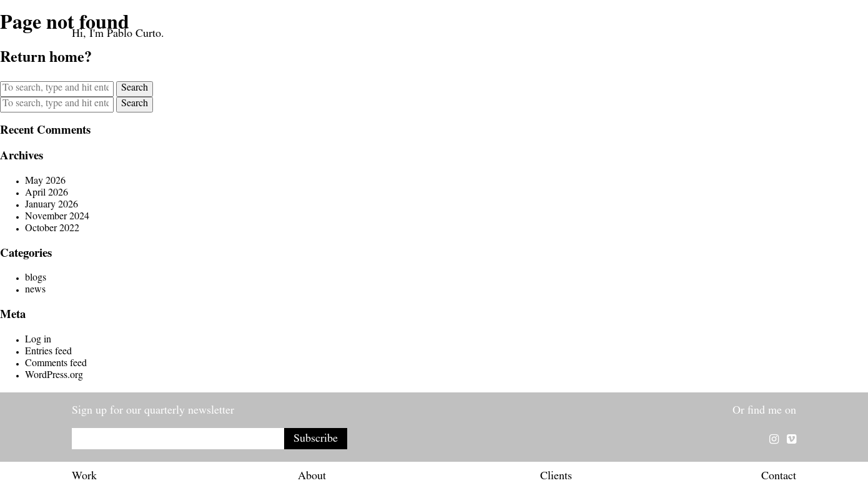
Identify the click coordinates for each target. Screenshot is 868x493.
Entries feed (48, 352)
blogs (36, 279)
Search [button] (135, 89)
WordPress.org (54, 376)
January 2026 (52, 206)
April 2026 (47, 194)
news (35, 291)
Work (84, 477)
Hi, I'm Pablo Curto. (118, 35)
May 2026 (45, 182)
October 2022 (52, 229)
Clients (556, 477)
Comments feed (56, 364)
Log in (38, 341)
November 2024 (57, 217)
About (312, 477)
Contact (779, 477)
